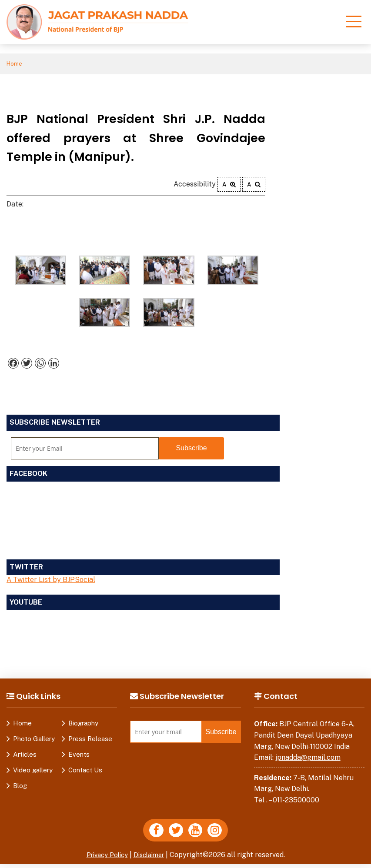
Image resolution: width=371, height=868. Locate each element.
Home (16, 65)
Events (79, 756)
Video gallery (33, 771)
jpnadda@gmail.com (308, 759)
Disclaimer (151, 859)
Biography (83, 724)
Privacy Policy (105, 859)
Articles (25, 756)
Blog (20, 787)
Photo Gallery (34, 740)
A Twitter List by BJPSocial (51, 581)
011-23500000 (296, 801)
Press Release (90, 740)
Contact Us (85, 771)
